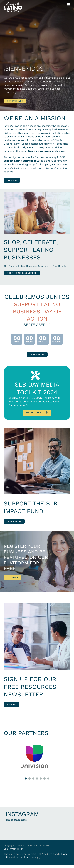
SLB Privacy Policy (14, 849)
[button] (26, 778)
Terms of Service (25, 857)
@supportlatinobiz (16, 820)
